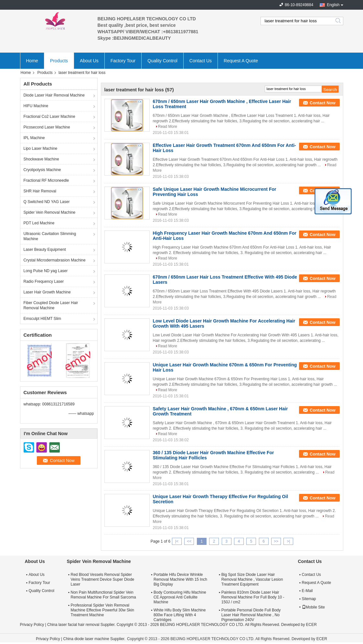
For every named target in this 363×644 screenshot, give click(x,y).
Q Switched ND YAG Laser (47, 202)
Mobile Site (313, 607)
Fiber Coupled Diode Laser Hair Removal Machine (51, 305)
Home (32, 61)
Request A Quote (241, 61)
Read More (168, 127)
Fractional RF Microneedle (46, 180)
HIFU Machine (36, 106)
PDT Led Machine (39, 223)
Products (59, 61)
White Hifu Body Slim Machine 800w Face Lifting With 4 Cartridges (180, 615)
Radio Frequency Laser (44, 281)
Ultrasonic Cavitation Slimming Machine (50, 236)
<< (189, 541)
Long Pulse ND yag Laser (46, 271)
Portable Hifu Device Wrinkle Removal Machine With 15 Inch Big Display (180, 579)
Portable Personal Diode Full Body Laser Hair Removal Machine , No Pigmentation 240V (251, 615)
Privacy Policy (32, 625)
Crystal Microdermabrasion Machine (55, 260)
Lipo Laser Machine (41, 148)
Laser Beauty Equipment (45, 250)
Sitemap (309, 599)
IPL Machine (34, 138)
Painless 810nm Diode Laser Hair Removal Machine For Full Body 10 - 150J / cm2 (253, 597)
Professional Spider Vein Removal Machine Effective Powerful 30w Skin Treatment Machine (103, 610)
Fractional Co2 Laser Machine (49, 117)
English (333, 5)
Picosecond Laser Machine (47, 127)
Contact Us (201, 61)
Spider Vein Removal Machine (50, 212)
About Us (89, 61)
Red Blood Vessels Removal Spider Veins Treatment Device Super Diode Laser (103, 579)
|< (177, 541)
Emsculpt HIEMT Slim (42, 319)
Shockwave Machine (41, 159)
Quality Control (162, 61)
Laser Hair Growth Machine (47, 292)
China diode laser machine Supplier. (95, 639)
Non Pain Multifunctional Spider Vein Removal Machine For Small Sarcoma (103, 595)
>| (288, 541)
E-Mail (307, 591)
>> (276, 541)
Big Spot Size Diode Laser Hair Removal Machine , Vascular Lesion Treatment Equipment (252, 579)
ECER (311, 625)
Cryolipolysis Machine (42, 170)
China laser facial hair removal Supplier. (82, 625)
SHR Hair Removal (40, 191)
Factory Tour (123, 61)
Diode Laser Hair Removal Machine (54, 95)
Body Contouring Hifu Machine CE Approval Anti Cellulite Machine (180, 597)
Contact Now (322, 103)
